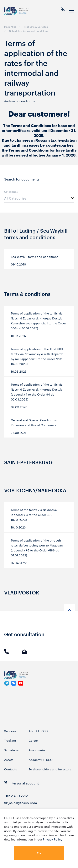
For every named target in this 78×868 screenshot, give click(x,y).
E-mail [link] (24, 652)
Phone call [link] (7, 652)
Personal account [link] (22, 783)
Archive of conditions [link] (19, 101)
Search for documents (22, 179)
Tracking (10, 740)
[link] (7, 683)
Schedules (11, 750)
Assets (9, 760)
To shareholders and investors (50, 769)
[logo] (19, 11)
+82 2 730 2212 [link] (16, 796)
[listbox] (39, 198)
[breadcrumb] (10, 26)
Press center (37, 750)
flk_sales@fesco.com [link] (21, 802)
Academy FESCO (41, 760)
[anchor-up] (69, 609)
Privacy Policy (53, 839)
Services (10, 731)
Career (33, 740)
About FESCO (38, 731)
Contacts (11, 769)
